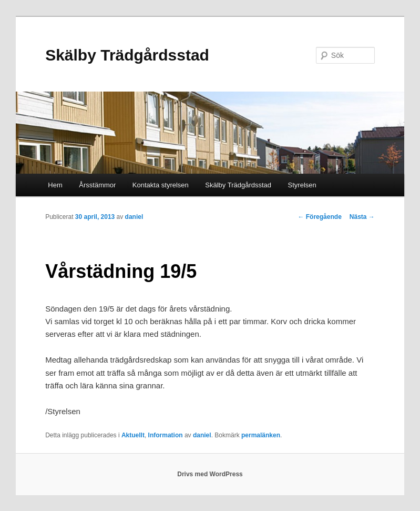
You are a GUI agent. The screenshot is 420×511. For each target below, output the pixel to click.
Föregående (319, 217)
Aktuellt (133, 435)
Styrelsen (302, 185)
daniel (134, 217)
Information (166, 435)
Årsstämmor (97, 185)
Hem (55, 185)
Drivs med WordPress (210, 474)
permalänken (261, 435)
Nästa (362, 217)
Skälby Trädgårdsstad (127, 55)
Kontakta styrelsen (161, 185)
